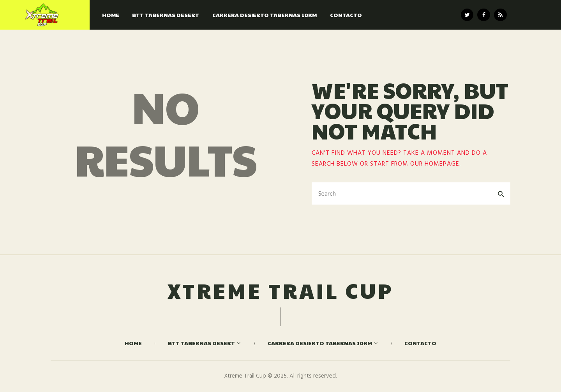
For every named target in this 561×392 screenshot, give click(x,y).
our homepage (435, 164)
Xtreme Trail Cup (280, 290)
